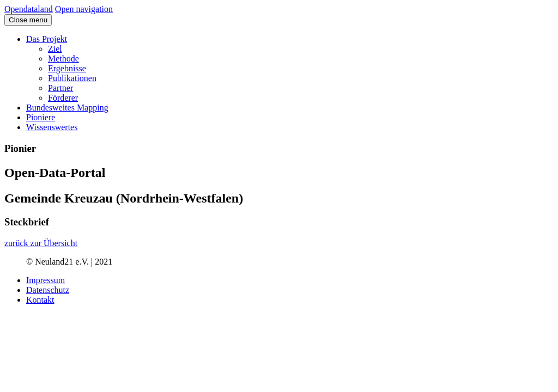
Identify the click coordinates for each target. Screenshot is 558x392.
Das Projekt (47, 39)
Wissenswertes (52, 127)
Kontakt (40, 300)
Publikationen (72, 78)
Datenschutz (48, 290)
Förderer (63, 98)
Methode (63, 59)
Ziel (55, 49)
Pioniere (41, 117)
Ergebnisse (67, 68)
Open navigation (84, 9)
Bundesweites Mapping (67, 108)
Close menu (28, 20)
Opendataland (29, 9)
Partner (60, 88)
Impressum (46, 280)
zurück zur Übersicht (41, 243)
